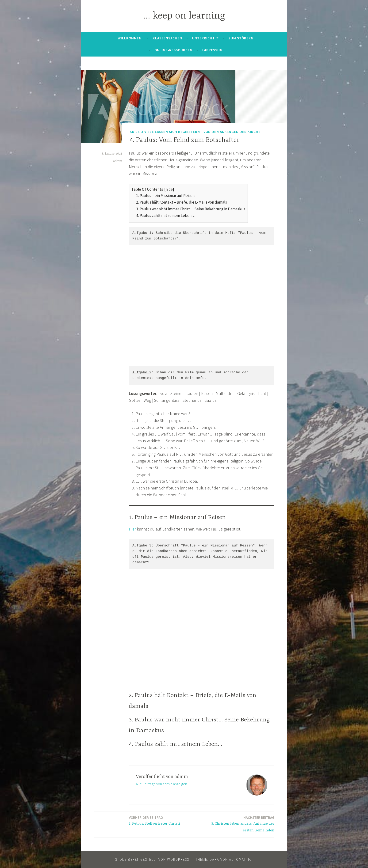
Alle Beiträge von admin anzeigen (161, 784)
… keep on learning (184, 16)
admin (118, 161)
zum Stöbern (241, 38)
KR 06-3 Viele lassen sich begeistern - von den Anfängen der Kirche (195, 132)
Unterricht (203, 38)
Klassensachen (167, 38)
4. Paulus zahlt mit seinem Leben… (166, 216)
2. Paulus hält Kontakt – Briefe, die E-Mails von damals (182, 202)
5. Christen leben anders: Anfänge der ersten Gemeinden (239, 824)
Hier (132, 529)
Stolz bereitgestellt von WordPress (152, 859)
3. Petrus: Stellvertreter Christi (154, 820)
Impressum (213, 50)
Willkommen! (130, 38)
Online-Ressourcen (173, 50)
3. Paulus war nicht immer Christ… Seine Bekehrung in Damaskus (191, 209)
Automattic (240, 859)
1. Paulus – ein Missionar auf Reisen (165, 196)
